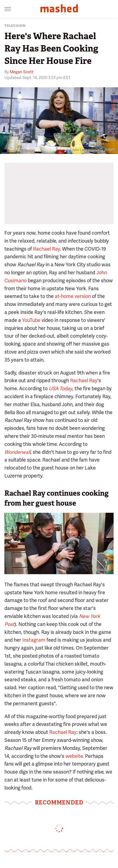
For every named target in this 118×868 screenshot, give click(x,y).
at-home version (73, 296)
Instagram (104, 570)
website (74, 756)
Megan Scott (22, 72)
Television (15, 26)
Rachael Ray (46, 249)
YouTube (31, 320)
